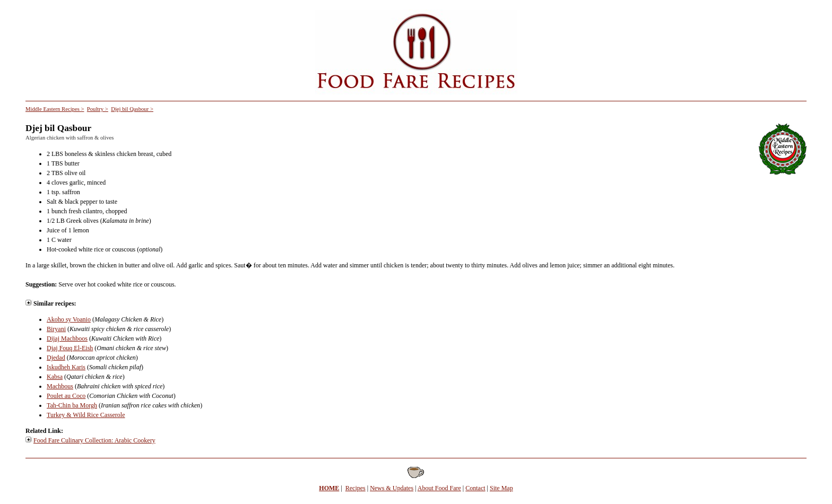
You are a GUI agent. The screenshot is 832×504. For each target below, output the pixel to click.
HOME (329, 488)
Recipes (356, 488)
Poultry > (98, 109)
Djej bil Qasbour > (132, 109)
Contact (475, 488)
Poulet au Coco (66, 396)
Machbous (60, 386)
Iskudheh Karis (66, 367)
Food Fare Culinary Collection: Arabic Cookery (94, 440)
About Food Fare (439, 488)
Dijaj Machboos (67, 338)
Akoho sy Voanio (69, 319)
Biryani (56, 329)
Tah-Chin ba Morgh (72, 405)
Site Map (501, 488)
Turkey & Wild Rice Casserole (86, 415)
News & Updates (392, 488)
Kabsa (55, 377)
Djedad (56, 358)
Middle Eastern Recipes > (55, 109)
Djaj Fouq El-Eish (70, 348)
